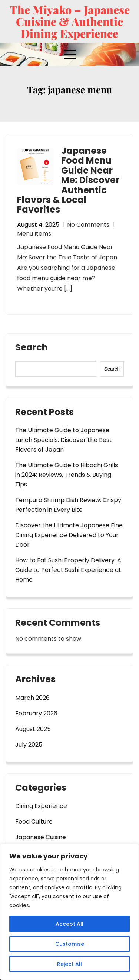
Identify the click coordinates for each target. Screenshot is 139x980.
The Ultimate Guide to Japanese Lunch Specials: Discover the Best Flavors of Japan (64, 440)
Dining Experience (41, 806)
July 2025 (29, 745)
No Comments (88, 225)
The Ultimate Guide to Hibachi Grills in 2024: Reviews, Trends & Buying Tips (67, 475)
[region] (69, 912)
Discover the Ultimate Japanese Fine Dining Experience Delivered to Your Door (69, 535)
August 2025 (33, 729)
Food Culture (34, 821)
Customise (70, 944)
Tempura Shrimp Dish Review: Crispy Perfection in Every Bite (68, 505)
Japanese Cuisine (41, 837)
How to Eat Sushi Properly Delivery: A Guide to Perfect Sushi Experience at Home (68, 570)
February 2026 (36, 713)
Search (32, 348)
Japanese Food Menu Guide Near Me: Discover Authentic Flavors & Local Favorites (68, 180)
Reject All (69, 964)
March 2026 (32, 698)
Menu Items (34, 234)
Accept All (69, 924)
